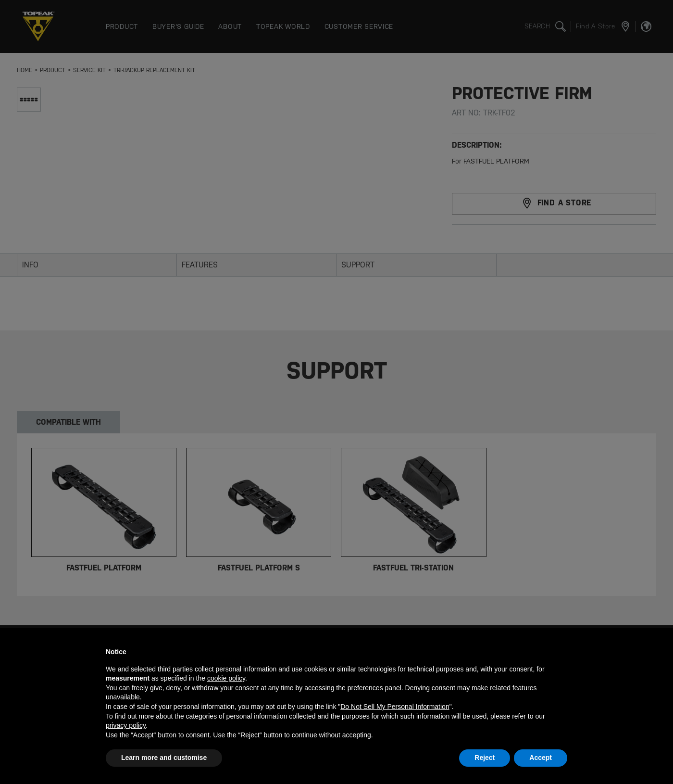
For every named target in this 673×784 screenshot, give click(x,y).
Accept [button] (541, 758)
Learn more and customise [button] (164, 758)
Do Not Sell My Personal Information (395, 707)
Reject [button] (485, 758)
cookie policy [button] (226, 678)
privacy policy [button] (126, 725)
